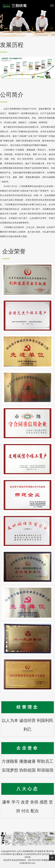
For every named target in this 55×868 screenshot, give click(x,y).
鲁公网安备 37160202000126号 (27, 854)
